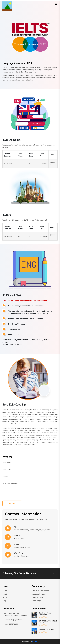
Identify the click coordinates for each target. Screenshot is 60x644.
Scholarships (36, 601)
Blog (4, 601)
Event (5, 594)
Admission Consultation (40, 591)
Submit (12, 504)
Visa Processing (37, 597)
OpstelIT (35, 641)
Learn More (43, 617)
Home (5, 591)
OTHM (5, 597)
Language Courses (38, 594)
